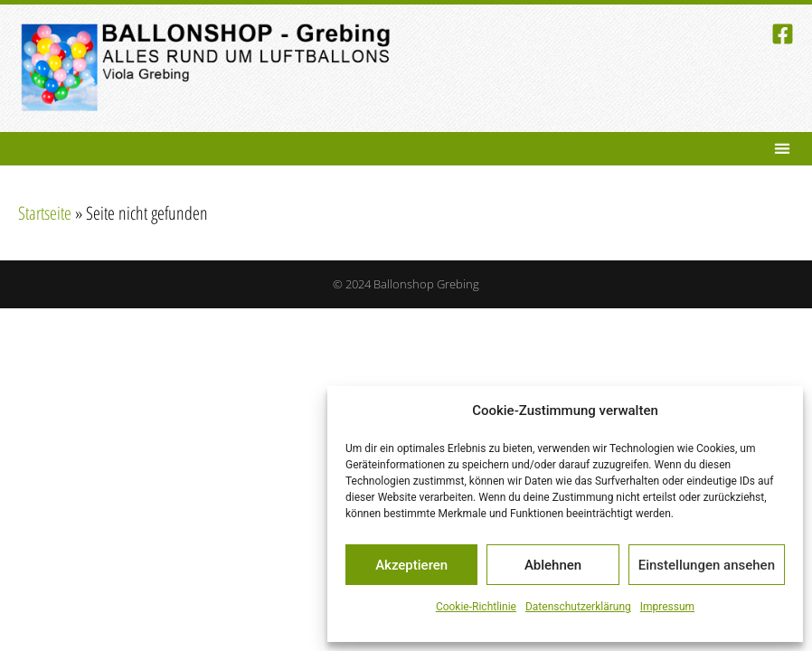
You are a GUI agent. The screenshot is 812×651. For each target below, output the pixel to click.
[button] (782, 149)
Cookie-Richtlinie (476, 607)
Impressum (667, 607)
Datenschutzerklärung (578, 607)
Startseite (45, 213)
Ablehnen (553, 565)
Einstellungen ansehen (707, 565)
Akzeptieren (411, 565)
